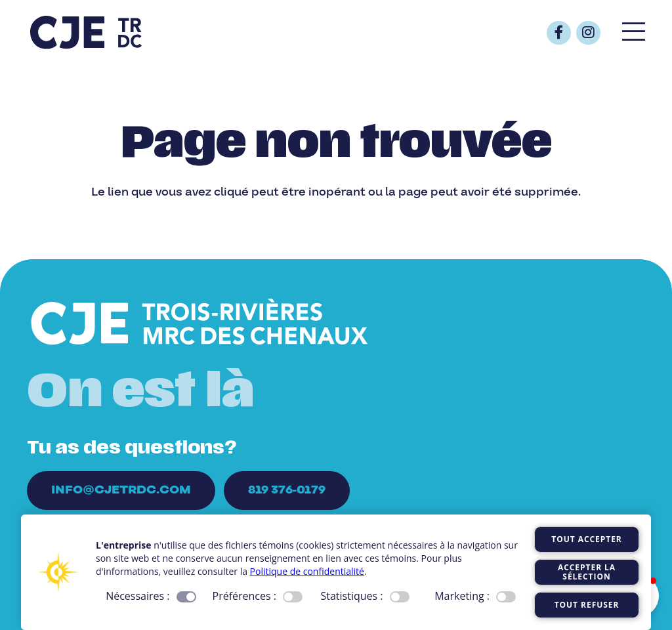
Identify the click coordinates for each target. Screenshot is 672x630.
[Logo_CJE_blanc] (199, 324)
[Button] (559, 33)
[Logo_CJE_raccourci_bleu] (86, 33)
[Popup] (634, 33)
